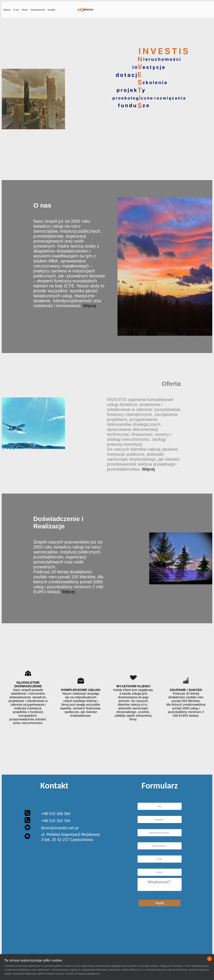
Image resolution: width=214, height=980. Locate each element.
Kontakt (51, 10)
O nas (16, 10)
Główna (7, 10)
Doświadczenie (38, 10)
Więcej (89, 306)
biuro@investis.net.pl (60, 828)
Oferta (25, 10)
